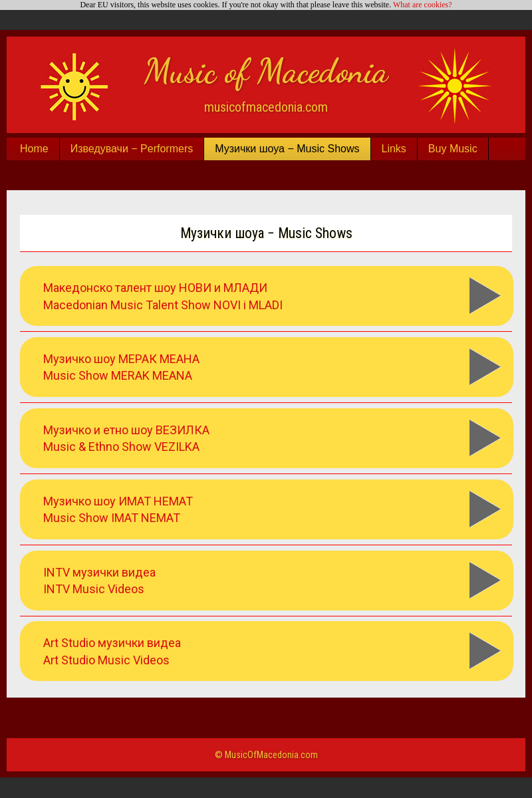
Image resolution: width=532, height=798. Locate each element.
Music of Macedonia (266, 71)
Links (394, 149)
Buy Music (453, 149)
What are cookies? (423, 5)
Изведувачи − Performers (132, 149)
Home (34, 149)
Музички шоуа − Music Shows (287, 149)
